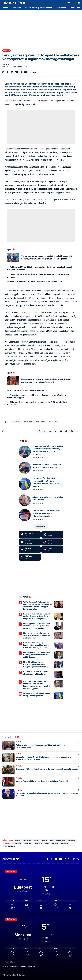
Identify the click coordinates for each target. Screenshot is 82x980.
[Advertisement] (41, 29)
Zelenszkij (27, 843)
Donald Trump (38, 843)
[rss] (30, 557)
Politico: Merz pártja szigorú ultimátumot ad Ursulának (36, 673)
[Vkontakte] (30, 550)
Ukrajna (19, 766)
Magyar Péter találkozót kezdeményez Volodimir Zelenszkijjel (43, 781)
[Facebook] (30, 535)
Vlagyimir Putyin (60, 840)
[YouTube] (56, 859)
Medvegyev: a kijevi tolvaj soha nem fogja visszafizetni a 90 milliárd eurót (37, 655)
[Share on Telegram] (21, 72)
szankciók (7, 843)
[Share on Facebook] (8, 72)
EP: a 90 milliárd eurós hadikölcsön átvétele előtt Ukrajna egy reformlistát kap (36, 664)
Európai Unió (17, 422)
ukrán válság (54, 422)
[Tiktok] (52, 542)
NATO (47, 843)
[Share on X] (12, 72)
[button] (63, 3)
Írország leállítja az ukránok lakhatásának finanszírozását (36, 281)
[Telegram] (52, 550)
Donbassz (55, 843)
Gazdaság (7, 50)
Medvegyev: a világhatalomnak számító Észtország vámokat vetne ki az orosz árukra (37, 626)
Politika (19, 742)
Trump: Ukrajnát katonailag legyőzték (27, 390)
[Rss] (78, 859)
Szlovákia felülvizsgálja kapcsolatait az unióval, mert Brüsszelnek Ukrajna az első (36, 645)
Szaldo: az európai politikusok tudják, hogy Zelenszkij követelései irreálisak (46, 513)
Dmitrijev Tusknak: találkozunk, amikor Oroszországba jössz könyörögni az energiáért (37, 616)
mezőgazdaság (41, 422)
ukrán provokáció (9, 846)
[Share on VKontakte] (17, 72)
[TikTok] (65, 859)
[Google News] (61, 859)
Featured (37, 840)
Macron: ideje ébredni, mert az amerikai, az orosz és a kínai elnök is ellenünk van (38, 635)
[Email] (26, 72)
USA (51, 840)
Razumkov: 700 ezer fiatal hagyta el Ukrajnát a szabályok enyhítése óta (47, 769)
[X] (52, 535)
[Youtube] (30, 542)
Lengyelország (28, 422)
